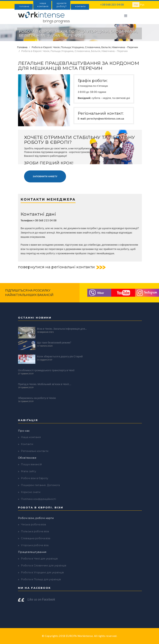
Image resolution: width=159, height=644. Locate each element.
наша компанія (43, 5)
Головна (22, 47)
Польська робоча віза (35, 531)
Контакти (27, 444)
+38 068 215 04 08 (112, 4)
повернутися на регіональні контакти (56, 267)
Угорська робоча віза (35, 545)
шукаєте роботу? (62, 5)
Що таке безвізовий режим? (54, 342)
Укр (136, 5)
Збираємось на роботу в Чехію (37, 398)
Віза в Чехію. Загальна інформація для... (62, 329)
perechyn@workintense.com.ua (105, 118)
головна (24, 6)
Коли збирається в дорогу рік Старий (60, 356)
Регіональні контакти (35, 451)
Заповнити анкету (45, 176)
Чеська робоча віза (33, 524)
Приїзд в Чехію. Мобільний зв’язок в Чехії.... (45, 384)
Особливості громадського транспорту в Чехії (46, 370)
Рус (142, 5)
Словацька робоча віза (36, 538)
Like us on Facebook (41, 599)
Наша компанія (31, 437)
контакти (80, 6)
